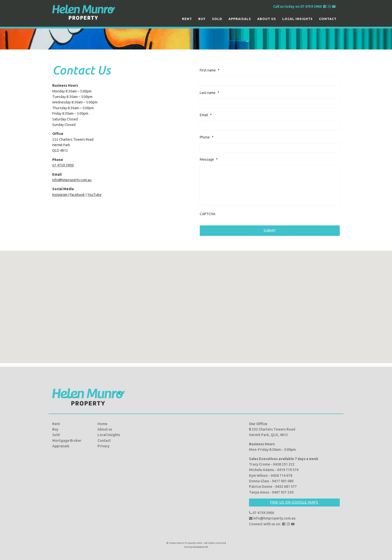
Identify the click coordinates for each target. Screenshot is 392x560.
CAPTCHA (207, 214)
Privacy (103, 445)
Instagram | (61, 195)
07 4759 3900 (63, 165)
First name (210, 70)
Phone (207, 137)
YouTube (94, 195)
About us (267, 19)
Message (209, 159)
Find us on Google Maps (294, 501)
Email (206, 115)
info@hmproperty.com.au (72, 180)
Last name (209, 93)
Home (102, 422)
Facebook (77, 195)
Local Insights (297, 19)
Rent (187, 19)
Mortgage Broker (67, 439)
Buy (202, 19)
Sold (217, 19)
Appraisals (240, 19)
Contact (328, 19)
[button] (196, 300)
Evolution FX (200, 545)
